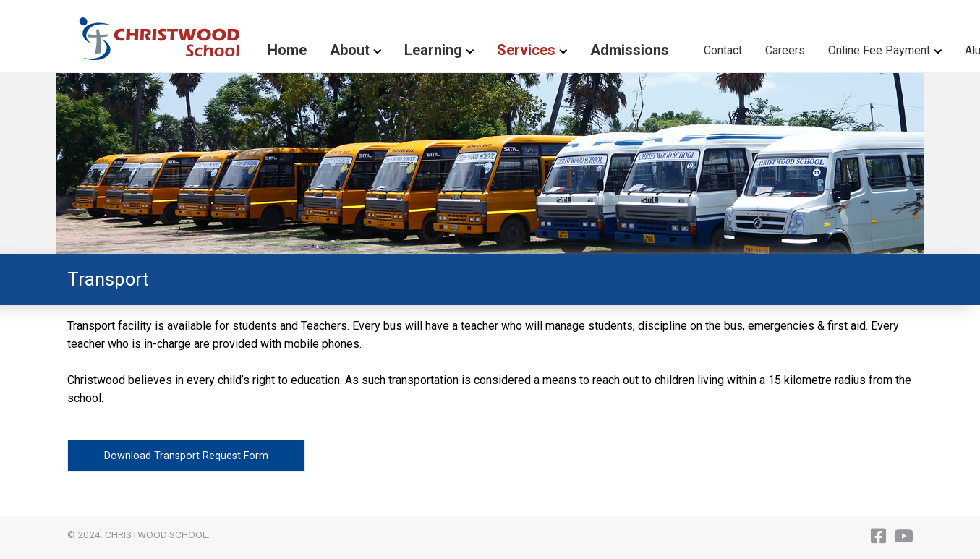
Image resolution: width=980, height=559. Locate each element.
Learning (433, 50)
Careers (785, 50)
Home (287, 50)
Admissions (630, 50)
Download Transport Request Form (186, 456)
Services (526, 50)
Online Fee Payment (879, 50)
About (350, 50)
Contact (723, 50)
